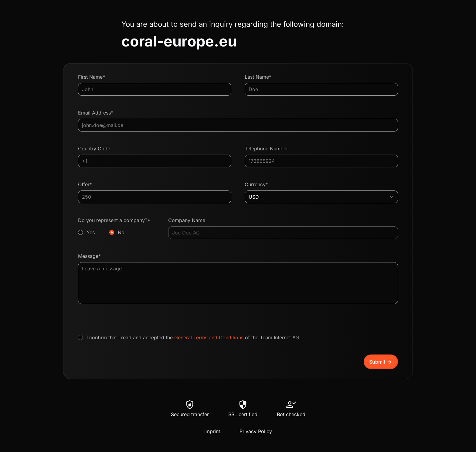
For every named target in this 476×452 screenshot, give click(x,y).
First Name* (92, 77)
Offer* (85, 184)
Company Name (187, 220)
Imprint (212, 431)
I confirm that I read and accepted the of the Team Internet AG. (194, 337)
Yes (91, 232)
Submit (381, 362)
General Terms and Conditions (209, 337)
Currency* (256, 184)
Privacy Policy (256, 431)
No (121, 232)
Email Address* (96, 113)
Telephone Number (266, 149)
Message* (89, 256)
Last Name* (258, 77)
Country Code (94, 149)
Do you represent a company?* (116, 227)
